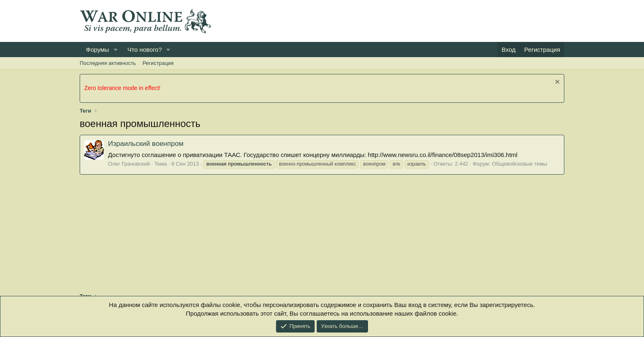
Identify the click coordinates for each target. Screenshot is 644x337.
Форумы (97, 50)
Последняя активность (108, 63)
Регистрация (158, 63)
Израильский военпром (146, 144)
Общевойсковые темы (519, 164)
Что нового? (145, 50)
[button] (115, 50)
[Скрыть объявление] (556, 83)
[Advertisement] (415, 21)
